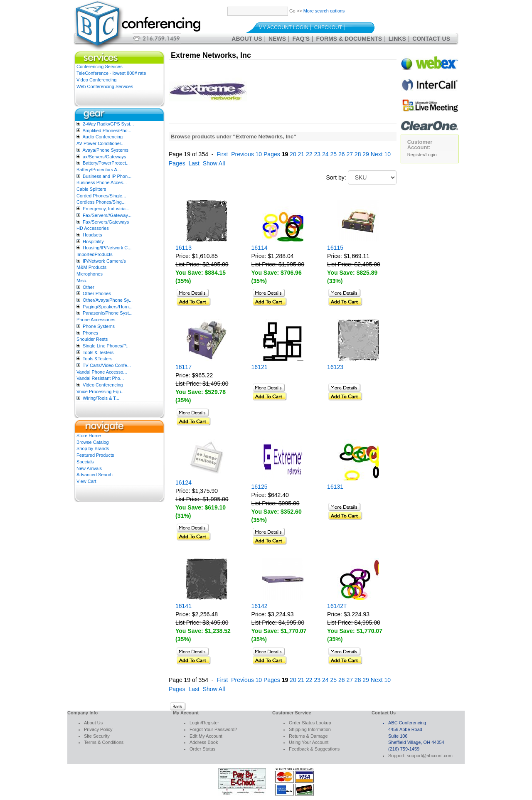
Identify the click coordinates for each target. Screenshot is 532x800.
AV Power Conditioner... (101, 143)
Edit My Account (206, 736)
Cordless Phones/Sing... (101, 202)
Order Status (202, 749)
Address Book (204, 742)
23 (318, 154)
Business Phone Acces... (102, 182)
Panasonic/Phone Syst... (108, 313)
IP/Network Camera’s (104, 261)
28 (358, 154)
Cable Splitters (91, 189)
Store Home (89, 436)
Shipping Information (310, 729)
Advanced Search (95, 475)
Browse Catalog (93, 442)
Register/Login (422, 155)
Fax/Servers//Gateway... (107, 215)
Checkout (328, 27)
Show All (214, 163)
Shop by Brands (93, 448)
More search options (324, 11)
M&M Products (91, 267)
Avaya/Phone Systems (105, 150)
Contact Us (431, 39)
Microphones (90, 274)
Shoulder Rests (92, 339)
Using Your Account (309, 742)
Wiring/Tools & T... (101, 398)
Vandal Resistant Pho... (100, 378)
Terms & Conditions (104, 742)
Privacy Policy (98, 729)
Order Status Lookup (310, 723)
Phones (90, 333)
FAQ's (301, 39)
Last (194, 163)
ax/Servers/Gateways (105, 157)
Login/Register (204, 723)
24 (325, 154)
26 (342, 154)
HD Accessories (93, 228)
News (277, 39)
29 (366, 154)
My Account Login (283, 27)
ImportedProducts (95, 254)
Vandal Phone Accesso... (102, 372)
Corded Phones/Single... (101, 196)
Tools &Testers (98, 359)
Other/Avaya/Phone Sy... (108, 300)
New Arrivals (89, 468)
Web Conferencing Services (105, 86)
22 (309, 154)
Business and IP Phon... (107, 176)
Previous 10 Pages (256, 154)
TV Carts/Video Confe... (107, 365)
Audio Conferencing (102, 137)
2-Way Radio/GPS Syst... (108, 124)
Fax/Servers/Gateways (106, 222)
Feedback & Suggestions (314, 749)
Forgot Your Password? (213, 729)
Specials (85, 462)
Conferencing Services (100, 66)
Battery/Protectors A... (99, 170)
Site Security (97, 736)
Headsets (92, 235)
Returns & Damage (308, 736)
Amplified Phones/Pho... (107, 130)
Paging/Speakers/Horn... (108, 307)
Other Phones (97, 293)
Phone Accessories (96, 320)
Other (89, 287)
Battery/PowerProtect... (106, 163)
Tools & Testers (98, 352)
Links (397, 39)
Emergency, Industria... (106, 209)
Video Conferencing (96, 80)
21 (301, 154)
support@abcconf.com (430, 756)
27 (350, 154)
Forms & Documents (349, 39)
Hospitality (93, 241)
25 (333, 154)
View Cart (86, 481)
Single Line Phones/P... (106, 346)
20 (293, 154)
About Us (247, 39)
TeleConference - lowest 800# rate (111, 73)
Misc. (82, 281)
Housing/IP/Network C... (107, 248)
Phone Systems (99, 326)
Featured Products (95, 455)
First (222, 154)
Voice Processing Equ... (101, 391)
